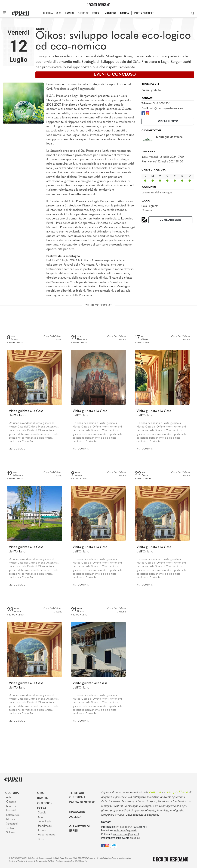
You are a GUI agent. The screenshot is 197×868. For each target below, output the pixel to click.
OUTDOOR (83, 13)
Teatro (10, 828)
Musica (11, 819)
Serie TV (11, 806)
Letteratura (13, 815)
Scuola (42, 813)
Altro (41, 839)
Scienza (11, 833)
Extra (42, 809)
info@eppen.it (124, 827)
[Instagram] (147, 113)
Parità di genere (82, 803)
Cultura (12, 793)
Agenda (75, 817)
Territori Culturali (77, 795)
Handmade (45, 826)
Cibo (41, 793)
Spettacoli (12, 824)
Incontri (42, 29)
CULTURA (48, 13)
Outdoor (45, 803)
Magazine (77, 812)
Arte (9, 797)
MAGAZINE (110, 13)
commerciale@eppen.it (126, 834)
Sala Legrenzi (150, 206)
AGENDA (124, 13)
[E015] (113, 845)
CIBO (59, 13)
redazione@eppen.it (125, 831)
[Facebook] (143, 113)
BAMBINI (70, 13)
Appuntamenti (47, 835)
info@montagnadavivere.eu (166, 108)
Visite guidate (17, 449)
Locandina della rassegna (157, 193)
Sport (41, 817)
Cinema (11, 802)
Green (42, 830)
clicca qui (135, 838)
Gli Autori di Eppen (79, 829)
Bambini (43, 798)
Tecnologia (45, 822)
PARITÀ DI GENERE (144, 13)
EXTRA (96, 13)
